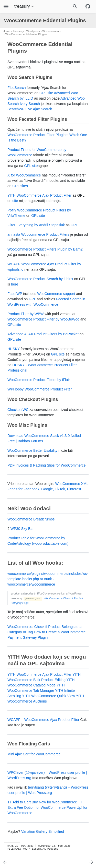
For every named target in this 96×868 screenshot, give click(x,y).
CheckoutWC (18, 410)
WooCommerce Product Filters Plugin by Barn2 (45, 249)
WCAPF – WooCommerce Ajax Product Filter (43, 720)
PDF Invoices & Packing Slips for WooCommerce (47, 465)
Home (7, 31)
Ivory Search (30, 104)
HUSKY (14, 349)
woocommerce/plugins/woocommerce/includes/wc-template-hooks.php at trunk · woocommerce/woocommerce (48, 579)
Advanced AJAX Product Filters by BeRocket (43, 334)
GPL (74, 225)
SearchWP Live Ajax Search (30, 109)
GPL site (46, 93)
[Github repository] (88, 6)
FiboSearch (17, 88)
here (15, 284)
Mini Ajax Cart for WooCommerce (34, 754)
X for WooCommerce (24, 175)
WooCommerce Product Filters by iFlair (39, 380)
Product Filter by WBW (26, 314)
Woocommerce (52, 31)
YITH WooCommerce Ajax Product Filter (39, 195)
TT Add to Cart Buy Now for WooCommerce (42, 802)
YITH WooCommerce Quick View (48, 696)
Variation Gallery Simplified (43, 831)
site (15, 201)
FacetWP (15, 294)
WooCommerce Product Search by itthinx (40, 279)
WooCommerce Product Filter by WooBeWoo (43, 319)
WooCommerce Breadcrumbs (31, 519)
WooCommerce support (56, 294)
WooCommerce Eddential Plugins (26, 34)
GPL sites (20, 186)
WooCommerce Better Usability (32, 450)
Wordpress (33, 31)
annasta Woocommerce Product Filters (38, 234)
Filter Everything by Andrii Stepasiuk (36, 225)
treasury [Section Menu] (25, 6)
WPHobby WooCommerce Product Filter (40, 389)
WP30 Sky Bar (22, 529)
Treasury (18, 31)
